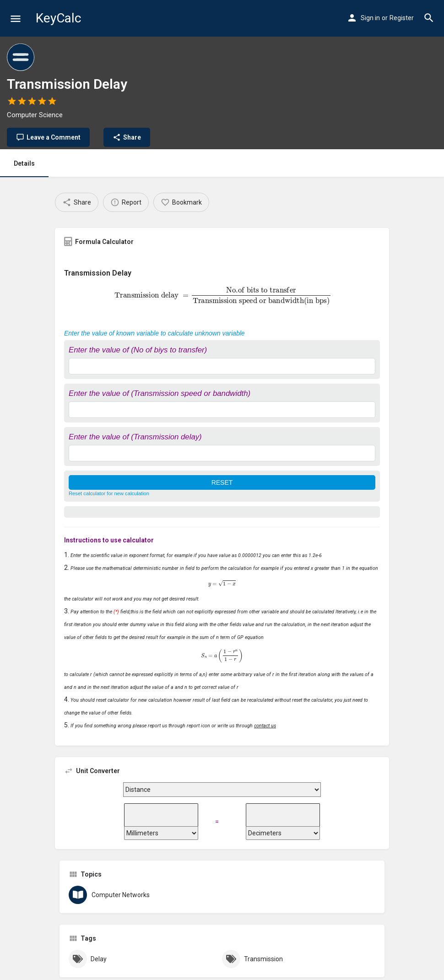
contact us (265, 726)
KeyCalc (58, 18)
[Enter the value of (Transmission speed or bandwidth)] (222, 410)
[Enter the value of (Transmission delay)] (222, 453)
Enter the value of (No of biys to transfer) (138, 350)
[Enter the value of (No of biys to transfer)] (222, 366)
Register (402, 18)
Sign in (370, 18)
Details (24, 163)
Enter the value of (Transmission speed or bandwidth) (160, 393)
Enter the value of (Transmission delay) (135, 437)
